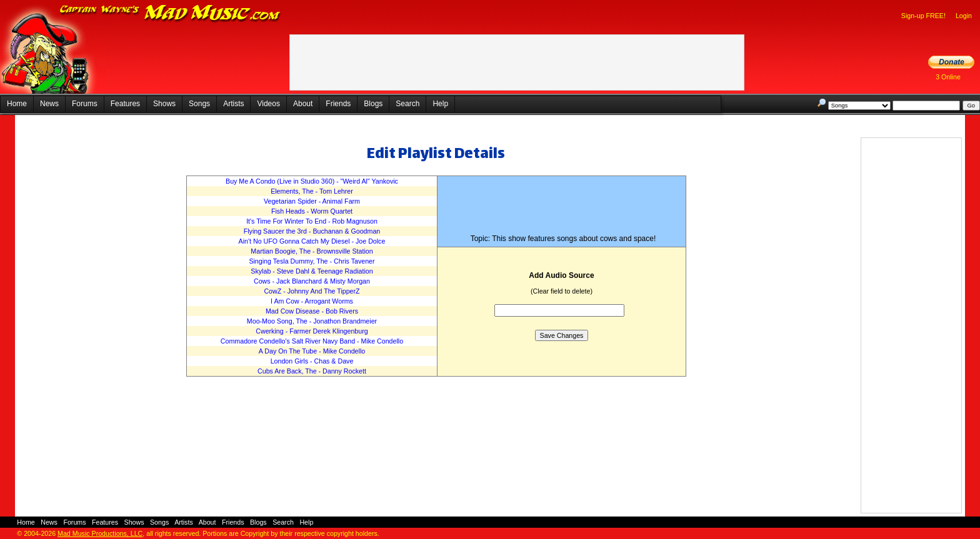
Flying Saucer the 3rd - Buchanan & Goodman (312, 231)
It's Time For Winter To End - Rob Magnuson (312, 221)
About (303, 104)
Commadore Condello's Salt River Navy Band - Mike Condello (312, 341)
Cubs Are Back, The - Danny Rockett (312, 371)
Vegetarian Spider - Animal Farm (312, 201)
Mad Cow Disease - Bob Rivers (312, 311)
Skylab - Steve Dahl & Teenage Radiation (312, 271)
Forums (85, 104)
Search (407, 104)
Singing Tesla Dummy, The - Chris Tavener (312, 261)
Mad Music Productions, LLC (100, 533)
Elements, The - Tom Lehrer (312, 191)
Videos (268, 104)
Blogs (373, 104)
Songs (199, 104)
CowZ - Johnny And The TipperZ (312, 291)
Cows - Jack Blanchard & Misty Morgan (312, 281)
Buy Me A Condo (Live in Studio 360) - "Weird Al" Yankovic (312, 181)
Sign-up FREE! (923, 16)
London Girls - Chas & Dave (312, 361)
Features (125, 104)
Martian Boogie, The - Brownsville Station (312, 251)
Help (440, 104)
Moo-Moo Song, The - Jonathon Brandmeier (312, 321)
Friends (338, 104)
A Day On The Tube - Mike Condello (312, 351)
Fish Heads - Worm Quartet (312, 211)
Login (964, 16)
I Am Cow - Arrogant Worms (312, 301)
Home (17, 104)
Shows (164, 104)
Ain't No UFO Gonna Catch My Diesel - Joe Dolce (312, 241)
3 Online (948, 77)
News (49, 104)
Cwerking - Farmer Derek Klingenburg (312, 331)
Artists (233, 104)
